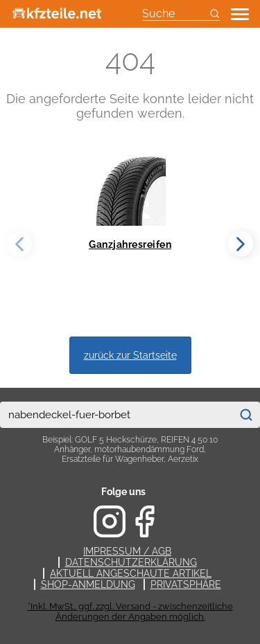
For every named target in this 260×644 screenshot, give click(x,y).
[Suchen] (246, 415)
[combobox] (116, 415)
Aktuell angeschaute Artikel (131, 573)
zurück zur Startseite (130, 355)
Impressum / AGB (127, 551)
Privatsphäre (186, 584)
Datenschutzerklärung (131, 562)
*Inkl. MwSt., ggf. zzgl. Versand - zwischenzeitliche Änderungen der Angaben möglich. (130, 611)
